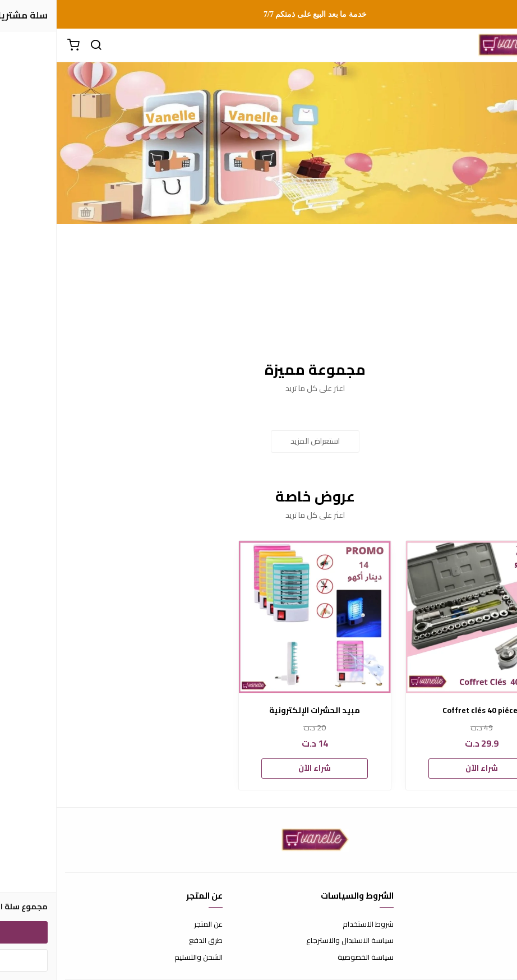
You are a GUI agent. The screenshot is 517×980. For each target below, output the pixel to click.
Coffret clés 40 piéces (425, 710)
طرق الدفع (149, 941)
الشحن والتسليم (142, 958)
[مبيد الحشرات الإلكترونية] (258, 617)
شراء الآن (425, 768)
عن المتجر (152, 924)
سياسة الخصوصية (309, 958)
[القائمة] (500, 45)
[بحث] (39, 45)
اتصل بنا (497, 924)
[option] (425, 665)
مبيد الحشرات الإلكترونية (258, 710)
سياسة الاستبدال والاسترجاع (293, 941)
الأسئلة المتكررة (484, 941)
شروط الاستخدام (311, 924)
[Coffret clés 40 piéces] (425, 617)
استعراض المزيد (258, 441)
